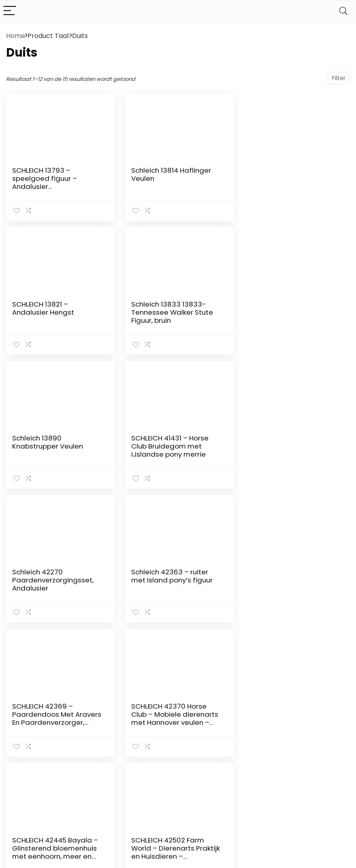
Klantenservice (263, 731)
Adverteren (258, 799)
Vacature (255, 765)
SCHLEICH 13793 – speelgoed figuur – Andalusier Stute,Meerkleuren (45, 182)
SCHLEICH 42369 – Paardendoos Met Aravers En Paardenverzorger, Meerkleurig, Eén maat (293, 450)
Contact (254, 720)
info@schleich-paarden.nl (318, 815)
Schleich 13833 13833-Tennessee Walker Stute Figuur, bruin (53, 312)
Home (16, 36)
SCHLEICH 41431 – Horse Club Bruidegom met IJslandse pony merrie (287, 312)
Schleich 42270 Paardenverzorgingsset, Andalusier (53, 446)
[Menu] (10, 11)
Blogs (249, 776)
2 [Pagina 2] (178, 644)
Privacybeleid (261, 788)
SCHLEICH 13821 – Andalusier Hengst (279, 174)
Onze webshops (265, 754)
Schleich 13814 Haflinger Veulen (170, 174)
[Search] (343, 11)
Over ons (255, 742)
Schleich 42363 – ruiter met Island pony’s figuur (171, 442)
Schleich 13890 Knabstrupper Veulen (166, 308)
